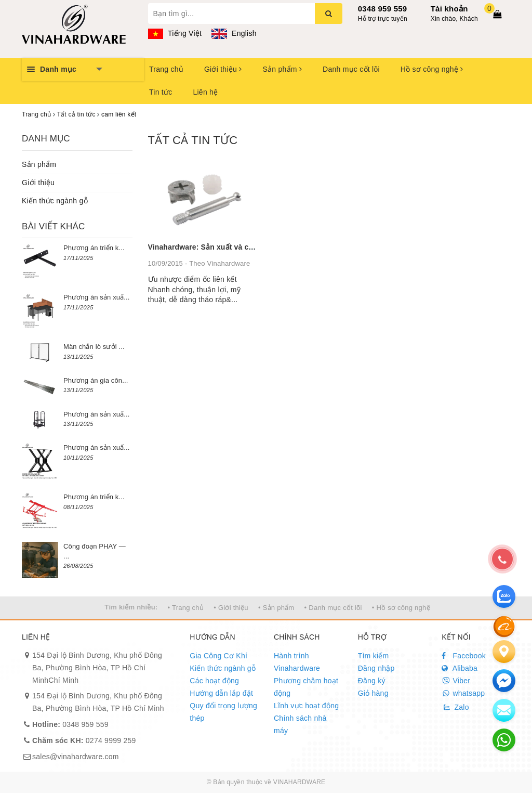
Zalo (455, 707)
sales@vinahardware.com (76, 757)
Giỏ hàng (373, 693)
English (234, 33)
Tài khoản (449, 9)
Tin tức (161, 92)
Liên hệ (205, 92)
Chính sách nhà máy (300, 724)
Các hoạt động (214, 681)
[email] (504, 681)
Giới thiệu (223, 69)
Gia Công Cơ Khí (218, 656)
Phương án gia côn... (96, 380)
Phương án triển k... (94, 248)
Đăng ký (372, 681)
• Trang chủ (186, 608)
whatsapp (463, 693)
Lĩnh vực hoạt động (306, 706)
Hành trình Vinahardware (297, 662)
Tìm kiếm (374, 656)
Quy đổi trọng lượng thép (223, 712)
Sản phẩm (282, 69)
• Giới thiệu (231, 608)
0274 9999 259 (84, 740)
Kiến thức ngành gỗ (55, 201)
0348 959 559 (383, 9)
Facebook (464, 656)
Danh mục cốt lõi (351, 69)
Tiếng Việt (175, 33)
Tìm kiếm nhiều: (131, 607)
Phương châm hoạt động (306, 687)
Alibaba (460, 668)
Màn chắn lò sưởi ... (94, 347)
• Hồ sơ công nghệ (401, 608)
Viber (456, 681)
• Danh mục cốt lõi (333, 608)
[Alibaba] (504, 626)
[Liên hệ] (504, 652)
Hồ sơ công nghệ (432, 69)
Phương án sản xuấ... (97, 297)
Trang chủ (166, 69)
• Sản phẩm (276, 608)
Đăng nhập (376, 668)
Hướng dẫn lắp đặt (221, 693)
